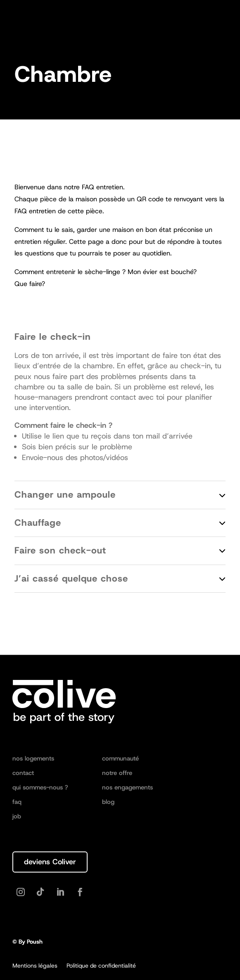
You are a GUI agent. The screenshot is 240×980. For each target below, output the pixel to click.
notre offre (117, 774)
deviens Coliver (50, 862)
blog (108, 802)
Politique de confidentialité (101, 966)
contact (23, 774)
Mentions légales (35, 966)
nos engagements (127, 788)
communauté (120, 759)
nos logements (33, 759)
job (17, 817)
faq (17, 802)
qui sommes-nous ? (40, 788)
